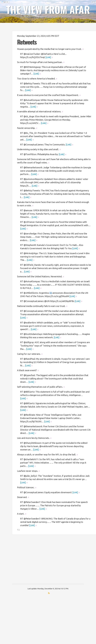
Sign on (5, 2)
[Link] (48, 57)
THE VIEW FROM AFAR (48, 9)
